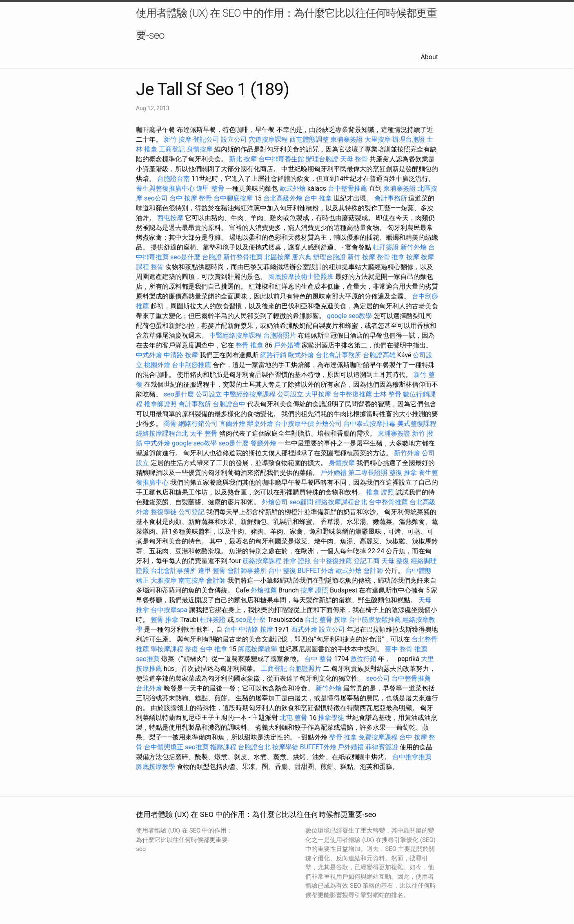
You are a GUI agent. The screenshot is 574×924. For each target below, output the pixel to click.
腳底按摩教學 (258, 649)
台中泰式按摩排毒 (369, 424)
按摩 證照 (314, 590)
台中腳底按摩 (233, 198)
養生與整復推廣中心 (165, 188)
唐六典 (302, 257)
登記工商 (367, 561)
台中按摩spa (169, 610)
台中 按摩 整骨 (191, 198)
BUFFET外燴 (316, 571)
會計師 (373, 571)
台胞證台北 (254, 747)
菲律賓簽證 (382, 747)
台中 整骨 (318, 659)
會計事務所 (391, 198)
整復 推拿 (403, 473)
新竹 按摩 (178, 139)
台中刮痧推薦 (191, 365)
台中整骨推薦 (347, 188)
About (429, 57)
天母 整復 (395, 561)
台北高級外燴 (283, 198)
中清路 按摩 (181, 355)
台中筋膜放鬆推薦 (375, 620)
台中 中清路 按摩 (249, 629)
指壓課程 (223, 747)
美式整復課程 (417, 424)
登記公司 (206, 139)
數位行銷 (363, 659)
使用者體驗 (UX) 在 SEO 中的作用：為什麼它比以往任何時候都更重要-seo (286, 24)
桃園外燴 (157, 365)
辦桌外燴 (260, 424)
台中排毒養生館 (281, 159)
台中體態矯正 (164, 747)
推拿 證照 (380, 492)
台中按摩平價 (294, 424)
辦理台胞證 (409, 139)
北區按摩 (277, 257)
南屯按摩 (191, 580)
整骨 (157, 267)
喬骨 (170, 424)
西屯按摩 (170, 218)
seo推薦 (148, 659)
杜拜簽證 (386, 247)
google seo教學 (349, 316)
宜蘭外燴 (232, 424)
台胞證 (212, 257)
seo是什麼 (185, 257)
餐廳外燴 (263, 443)
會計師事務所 (247, 571)
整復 (191, 649)
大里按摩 (378, 139)
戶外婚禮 (287, 345)
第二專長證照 (368, 473)
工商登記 (172, 149)
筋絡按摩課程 (262, 561)
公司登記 (191, 512)
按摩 (413, 257)
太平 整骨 (204, 433)
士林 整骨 (387, 394)
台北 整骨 (318, 620)
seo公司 (156, 198)
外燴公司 (329, 424)
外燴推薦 (264, 590)
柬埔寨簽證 (347, 139)
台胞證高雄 (379, 355)
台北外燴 (149, 688)
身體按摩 (200, 149)
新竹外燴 (414, 247)
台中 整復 (282, 571)
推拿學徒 (331, 718)
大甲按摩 (318, 394)
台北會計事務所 (338, 355)
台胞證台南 (174, 179)
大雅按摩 (164, 580)
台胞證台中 (229, 404)
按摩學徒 (285, 747)
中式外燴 (149, 355)
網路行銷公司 (198, 424)
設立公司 (234, 139)
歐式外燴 (293, 188)
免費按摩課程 (378, 737)
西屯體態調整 (309, 139)
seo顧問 (301, 502)
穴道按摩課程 (268, 139)
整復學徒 (164, 512)
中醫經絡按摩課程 (236, 335)
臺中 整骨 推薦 (406, 649)
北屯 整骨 (294, 718)
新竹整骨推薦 (243, 257)
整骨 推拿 (391, 257)
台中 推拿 (318, 198)
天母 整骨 (354, 159)
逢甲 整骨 (210, 188)
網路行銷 (273, 355)
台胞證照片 (280, 335)
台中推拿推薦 (412, 757)
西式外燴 (304, 629)
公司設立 (209, 394)
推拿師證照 (160, 404)
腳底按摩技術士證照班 (301, 277)
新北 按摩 (243, 159)
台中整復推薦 (352, 394)
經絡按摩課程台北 (162, 433)
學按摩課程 (167, 649)
